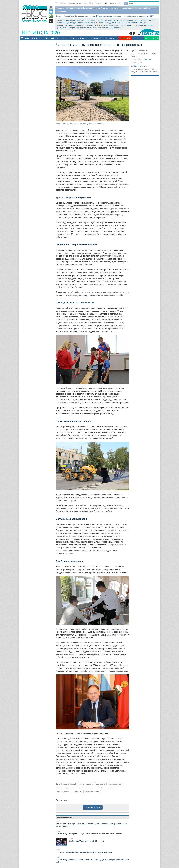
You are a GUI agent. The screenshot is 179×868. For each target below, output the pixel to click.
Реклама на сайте (113, 3)
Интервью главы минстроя (85, 16)
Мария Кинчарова (145, 60)
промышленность (116, 784)
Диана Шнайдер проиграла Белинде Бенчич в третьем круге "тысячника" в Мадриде (89, 834)
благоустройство (107, 788)
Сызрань (88, 8)
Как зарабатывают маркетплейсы (136, 16)
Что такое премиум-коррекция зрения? (117, 25)
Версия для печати (141, 66)
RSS (78, 3)
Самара (70, 8)
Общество (67, 38)
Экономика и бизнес (52, 38)
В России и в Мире (111, 38)
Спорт (90, 38)
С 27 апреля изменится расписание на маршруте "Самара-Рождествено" (84, 852)
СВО (152, 16)
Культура (98, 38)
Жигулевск (115, 8)
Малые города (127, 8)
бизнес (60, 788)
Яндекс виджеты (97, 3)
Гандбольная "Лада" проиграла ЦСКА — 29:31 (87, 841)
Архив (85, 3)
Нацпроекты (62, 12)
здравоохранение (64, 792)
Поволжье (60, 8)
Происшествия (79, 38)
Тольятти (79, 8)
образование (93, 788)
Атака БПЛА (69, 16)
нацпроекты (101, 784)
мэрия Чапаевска (86, 784)
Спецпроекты (126, 38)
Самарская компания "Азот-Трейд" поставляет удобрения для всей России (90, 20)
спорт (82, 788)
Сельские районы (143, 8)
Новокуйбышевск (101, 8)
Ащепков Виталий (69, 784)
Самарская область (92, 792)
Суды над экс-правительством (109, 16)
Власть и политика (33, 38)
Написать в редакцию (65, 3)
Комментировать (93, 807)
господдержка (71, 788)
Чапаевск (78, 792)
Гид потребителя (152, 38)
